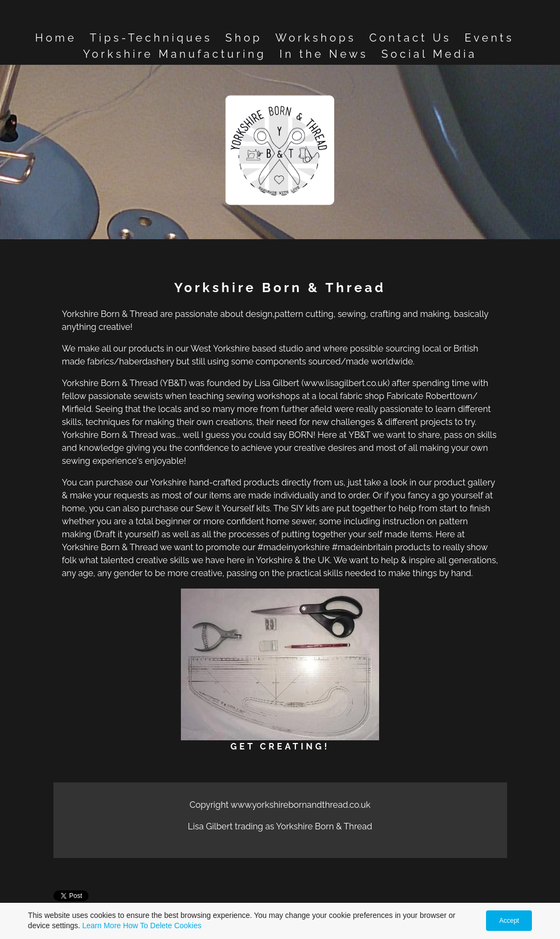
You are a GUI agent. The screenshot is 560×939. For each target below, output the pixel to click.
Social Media (429, 54)
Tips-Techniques (151, 38)
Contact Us (410, 38)
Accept (509, 921)
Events (489, 38)
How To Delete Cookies (162, 926)
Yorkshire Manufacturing (175, 54)
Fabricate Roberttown (430, 396)
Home (56, 38)
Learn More (102, 926)
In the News (323, 54)
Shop (244, 38)
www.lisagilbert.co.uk (345, 383)
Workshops (316, 38)
